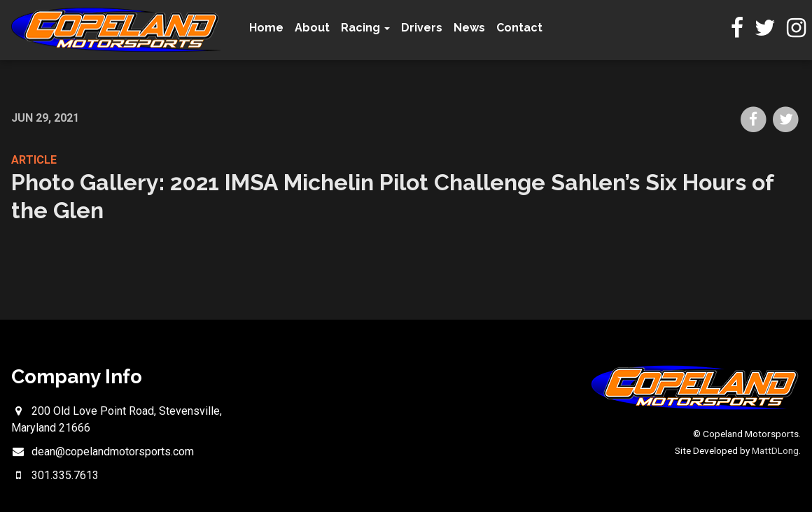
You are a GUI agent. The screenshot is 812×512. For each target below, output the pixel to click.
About (312, 28)
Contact (519, 28)
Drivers (422, 28)
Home (266, 28)
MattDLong (775, 450)
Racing (365, 28)
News (469, 28)
